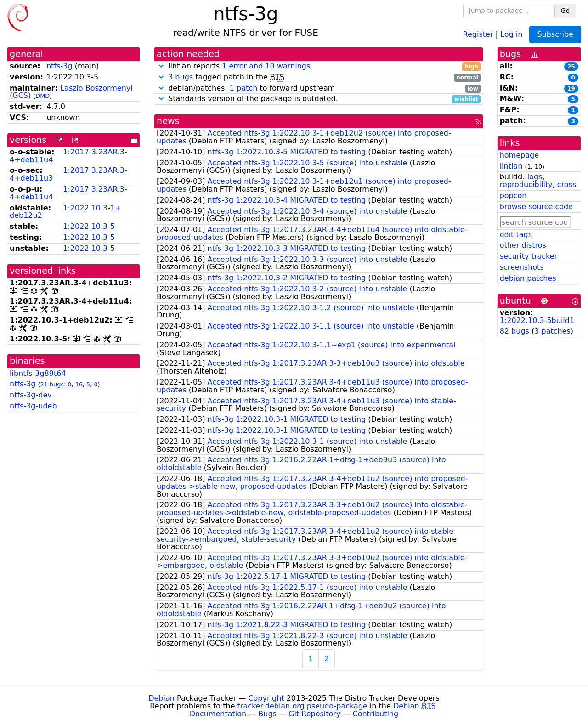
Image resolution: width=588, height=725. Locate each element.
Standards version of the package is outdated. (319, 99)
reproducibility (526, 184)
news (168, 121)
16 (79, 384)
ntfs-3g (59, 66)
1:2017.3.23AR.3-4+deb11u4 (68, 156)
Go (565, 11)
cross (567, 184)
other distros (523, 245)
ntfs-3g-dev (31, 395)
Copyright (266, 698)
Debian (161, 698)
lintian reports (319, 66)
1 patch (243, 88)
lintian (511, 166)
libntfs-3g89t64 (38, 373)
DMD (42, 96)
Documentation (218, 714)
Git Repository (314, 714)
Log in (511, 34)
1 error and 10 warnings (266, 66)
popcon (513, 195)
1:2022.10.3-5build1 (537, 320)
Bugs (267, 714)
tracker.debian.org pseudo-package (302, 706)
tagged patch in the (319, 77)
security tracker (529, 256)
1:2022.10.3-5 (89, 226)
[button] (161, 66)
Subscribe (555, 34)
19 (571, 89)
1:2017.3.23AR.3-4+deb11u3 (68, 174)
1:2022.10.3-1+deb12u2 (65, 212)
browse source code (536, 207)
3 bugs (181, 77)
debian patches (528, 278)
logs (535, 177)
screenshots (522, 267)
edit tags (516, 235)
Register (478, 34)
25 (571, 67)
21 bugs (52, 384)
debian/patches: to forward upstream (319, 88)
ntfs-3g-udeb (33, 406)
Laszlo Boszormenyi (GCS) (71, 92)
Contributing (376, 714)
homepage (519, 155)
